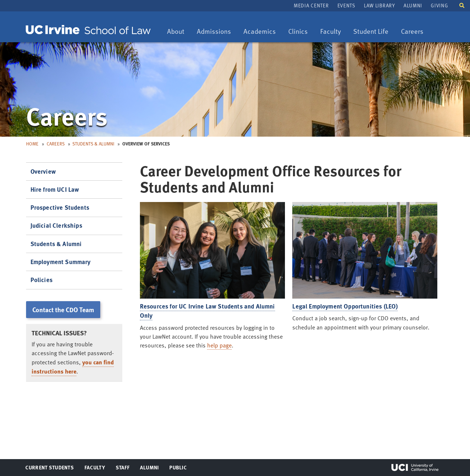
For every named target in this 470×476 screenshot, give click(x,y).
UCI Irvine (415, 468)
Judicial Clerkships (56, 225)
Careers (415, 32)
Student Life (371, 32)
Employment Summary (61, 262)
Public (178, 469)
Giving (439, 5)
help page (219, 345)
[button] (462, 5)
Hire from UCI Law (55, 189)
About (178, 32)
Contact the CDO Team (63, 309)
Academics (259, 32)
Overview (43, 171)
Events (346, 5)
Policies (41, 280)
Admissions (214, 32)
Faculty (333, 32)
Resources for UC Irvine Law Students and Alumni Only (207, 311)
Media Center (311, 5)
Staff (125, 469)
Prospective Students (60, 207)
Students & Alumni (93, 144)
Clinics (301, 32)
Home (32, 144)
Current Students (49, 469)
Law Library (379, 5)
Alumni (413, 5)
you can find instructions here (73, 367)
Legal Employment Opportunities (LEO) (345, 306)
